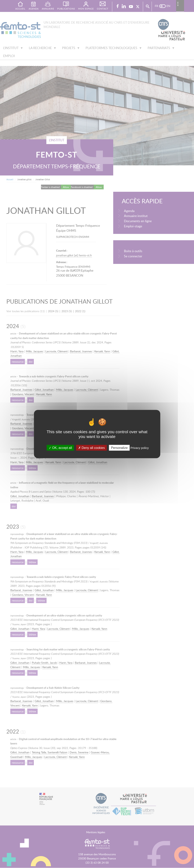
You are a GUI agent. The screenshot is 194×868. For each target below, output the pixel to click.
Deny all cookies (92, 448)
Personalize (119, 448)
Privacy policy (140, 448)
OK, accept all (60, 448)
